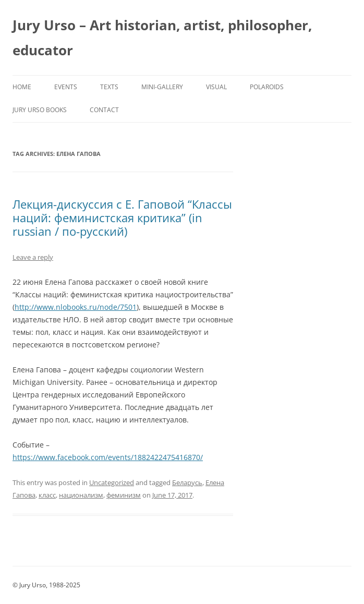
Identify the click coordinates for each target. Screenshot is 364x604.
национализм (81, 495)
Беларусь (187, 482)
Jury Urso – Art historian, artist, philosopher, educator (162, 38)
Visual (216, 87)
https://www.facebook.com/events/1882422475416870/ (108, 457)
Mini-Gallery (162, 87)
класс (47, 495)
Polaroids (267, 87)
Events (66, 87)
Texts (109, 87)
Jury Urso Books (40, 110)
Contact (104, 110)
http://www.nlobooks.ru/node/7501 (76, 307)
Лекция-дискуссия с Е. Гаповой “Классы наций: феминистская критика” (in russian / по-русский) (122, 218)
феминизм (124, 495)
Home (22, 87)
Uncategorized (112, 482)
